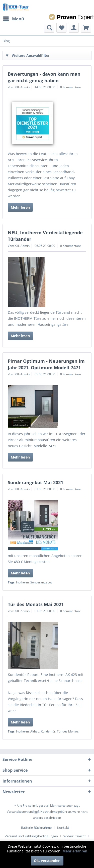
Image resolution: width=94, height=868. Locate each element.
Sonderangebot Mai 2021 (35, 482)
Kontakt (63, 828)
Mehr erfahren (75, 851)
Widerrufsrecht (75, 836)
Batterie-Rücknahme (36, 828)
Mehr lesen (20, 207)
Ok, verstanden (47, 861)
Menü (14, 18)
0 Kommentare (71, 87)
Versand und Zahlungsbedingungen (31, 836)
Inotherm (22, 582)
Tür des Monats (68, 731)
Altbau (35, 731)
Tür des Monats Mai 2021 (36, 604)
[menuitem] (13, 19)
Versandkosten (17, 812)
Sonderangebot (41, 582)
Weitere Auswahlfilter (28, 55)
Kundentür (48, 731)
